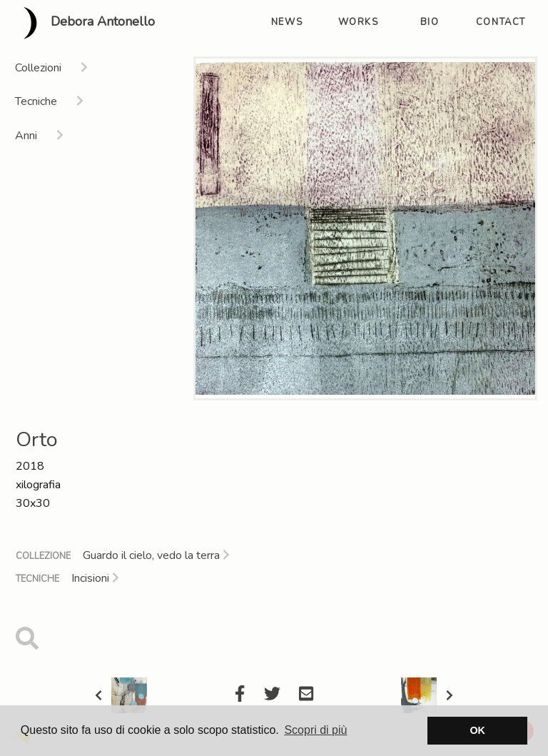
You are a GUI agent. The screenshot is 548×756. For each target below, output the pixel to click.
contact (501, 22)
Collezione (43, 556)
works (359, 22)
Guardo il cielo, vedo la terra (156, 555)
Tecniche (37, 579)
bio (430, 22)
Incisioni (95, 578)
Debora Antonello (83, 23)
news (287, 22)
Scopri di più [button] (315, 730)
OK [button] (477, 730)
